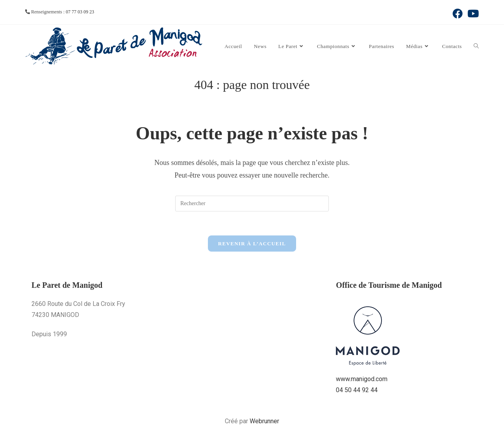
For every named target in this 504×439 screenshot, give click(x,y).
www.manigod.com (362, 379)
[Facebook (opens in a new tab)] (458, 13)
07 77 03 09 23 (80, 12)
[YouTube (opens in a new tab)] (472, 13)
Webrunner (264, 421)
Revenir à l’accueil (252, 244)
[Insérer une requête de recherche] (252, 204)
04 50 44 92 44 (357, 390)
